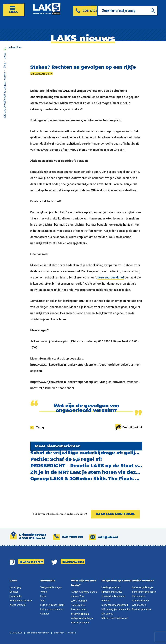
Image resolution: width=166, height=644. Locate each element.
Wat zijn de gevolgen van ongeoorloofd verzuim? (86, 408)
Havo (43, 596)
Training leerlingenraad (113, 596)
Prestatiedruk (78, 605)
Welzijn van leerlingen (82, 618)
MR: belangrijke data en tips (116, 609)
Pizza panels (139, 596)
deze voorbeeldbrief (111, 277)
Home (5, 56)
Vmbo (44, 592)
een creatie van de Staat (38, 633)
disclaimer (59, 633)
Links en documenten (52, 609)
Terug (40, 427)
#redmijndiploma (80, 614)
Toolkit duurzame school (84, 592)
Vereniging (15, 587)
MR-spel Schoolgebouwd (115, 618)
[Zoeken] (157, 11)
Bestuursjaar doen (142, 609)
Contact (45, 614)
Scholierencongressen (144, 592)
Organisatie (16, 596)
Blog (5, 66)
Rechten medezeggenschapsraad (115, 603)
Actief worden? (18, 605)
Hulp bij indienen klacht (52, 605)
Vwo (43, 601)
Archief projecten (80, 623)
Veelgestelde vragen (51, 587)
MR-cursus (107, 614)
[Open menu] (15, 8)
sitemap (72, 633)
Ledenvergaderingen (143, 587)
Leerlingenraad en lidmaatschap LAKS (112, 590)
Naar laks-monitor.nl (115, 514)
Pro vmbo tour (79, 609)
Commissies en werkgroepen (140, 603)
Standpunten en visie (21, 601)
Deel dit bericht (129, 427)
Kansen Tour (78, 596)
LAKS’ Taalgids (79, 601)
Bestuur (14, 592)
